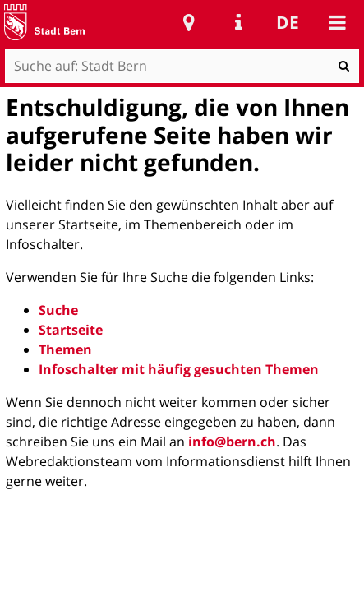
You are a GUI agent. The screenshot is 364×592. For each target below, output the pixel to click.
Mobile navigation (337, 22)
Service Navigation (238, 22)
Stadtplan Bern (189, 22)
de (288, 22)
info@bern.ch (232, 442)
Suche (58, 310)
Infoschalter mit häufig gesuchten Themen (179, 369)
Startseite (71, 330)
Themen (65, 349)
